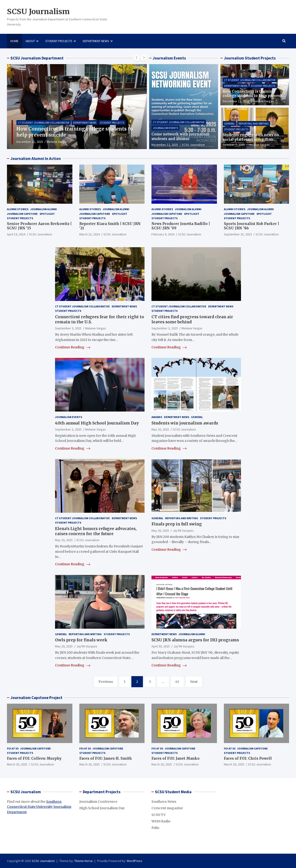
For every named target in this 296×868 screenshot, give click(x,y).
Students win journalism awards (185, 423)
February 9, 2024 (163, 234)
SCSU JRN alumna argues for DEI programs (195, 640)
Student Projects (59, 41)
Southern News (164, 802)
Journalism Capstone (22, 214)
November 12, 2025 (165, 145)
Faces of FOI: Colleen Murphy (34, 758)
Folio (155, 828)
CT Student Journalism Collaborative (44, 123)
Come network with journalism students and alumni (180, 136)
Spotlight (47, 214)
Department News (96, 41)
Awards (157, 417)
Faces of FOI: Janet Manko (176, 758)
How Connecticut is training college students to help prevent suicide (252, 96)
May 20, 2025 (160, 429)
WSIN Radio (161, 821)
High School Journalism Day (102, 808)
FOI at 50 (13, 748)
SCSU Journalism (38, 12)
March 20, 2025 (17, 764)
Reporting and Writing (254, 123)
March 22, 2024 (89, 234)
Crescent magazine (167, 808)
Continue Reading (73, 347)
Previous (106, 682)
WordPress (134, 861)
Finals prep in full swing (177, 524)
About (30, 41)
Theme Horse (83, 861)
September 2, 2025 (68, 429)
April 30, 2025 (161, 646)
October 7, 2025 (234, 145)
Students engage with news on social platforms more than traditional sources (251, 139)
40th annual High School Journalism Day (97, 423)
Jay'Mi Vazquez (183, 531)
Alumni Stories (18, 209)
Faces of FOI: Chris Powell (248, 758)
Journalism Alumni (44, 209)
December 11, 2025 (30, 142)
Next (194, 682)
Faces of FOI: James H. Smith (106, 758)
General (230, 123)
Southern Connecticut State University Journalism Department (39, 807)
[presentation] (137, 58)
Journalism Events (165, 128)
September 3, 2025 (68, 328)
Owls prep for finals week (81, 640)
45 (177, 682)
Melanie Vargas (57, 142)
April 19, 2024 (16, 234)
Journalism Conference (98, 802)
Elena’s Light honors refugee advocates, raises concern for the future (96, 531)
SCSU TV (159, 815)
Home (14, 41)
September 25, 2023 (238, 234)
